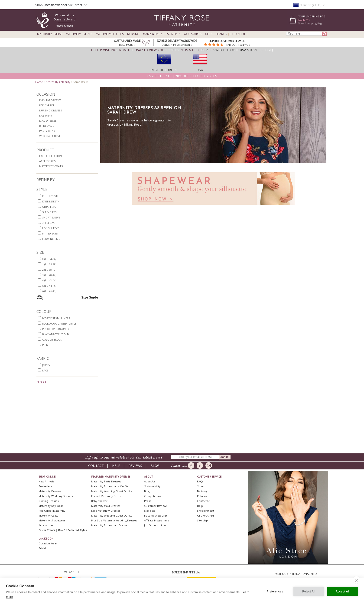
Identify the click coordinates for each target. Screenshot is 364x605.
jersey (46, 365)
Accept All (343, 592)
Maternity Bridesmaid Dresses (110, 525)
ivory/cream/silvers (56, 318)
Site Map (202, 520)
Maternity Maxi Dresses (106, 506)
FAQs (200, 481)
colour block (52, 340)
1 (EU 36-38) (49, 264)
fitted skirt (50, 233)
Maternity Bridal (50, 34)
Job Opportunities (155, 525)
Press (148, 501)
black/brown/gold (56, 334)
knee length (51, 201)
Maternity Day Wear (51, 506)
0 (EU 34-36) (49, 259)
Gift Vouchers (206, 516)
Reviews (135, 466)
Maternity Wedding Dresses (56, 496)
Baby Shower (99, 501)
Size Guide (90, 297)
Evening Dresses (50, 100)
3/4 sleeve (49, 223)
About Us (150, 481)
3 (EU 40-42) (49, 275)
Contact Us (204, 501)
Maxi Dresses (48, 121)
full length (51, 196)
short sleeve (51, 217)
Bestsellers (45, 486)
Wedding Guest (50, 136)
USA (200, 70)
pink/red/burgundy (56, 329)
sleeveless (49, 212)
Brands (221, 34)
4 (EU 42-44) (49, 280)
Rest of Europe (164, 70)
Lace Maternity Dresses (106, 511)
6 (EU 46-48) (49, 291)
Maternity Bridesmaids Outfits (110, 486)
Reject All (309, 592)
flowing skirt (52, 239)
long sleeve (51, 228)
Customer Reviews (156, 506)
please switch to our (229, 50)
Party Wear (47, 131)
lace (45, 370)
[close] (356, 580)
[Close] (267, 50)
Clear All (43, 382)
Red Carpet (47, 105)
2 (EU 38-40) (49, 270)
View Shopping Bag (310, 23)
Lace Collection (50, 156)
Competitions (153, 496)
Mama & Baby (153, 34)
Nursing (133, 34)
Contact (96, 466)
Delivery (202, 491)
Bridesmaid (47, 126)
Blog (155, 466)
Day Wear (46, 115)
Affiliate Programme (157, 520)
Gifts (209, 34)
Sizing (201, 486)
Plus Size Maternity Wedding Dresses (114, 520)
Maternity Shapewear (52, 520)
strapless (49, 207)
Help (116, 466)
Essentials (173, 34)
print (46, 345)
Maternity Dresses (79, 34)
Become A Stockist (156, 516)
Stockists (149, 511)
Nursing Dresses (50, 110)
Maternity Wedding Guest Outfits (112, 491)
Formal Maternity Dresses (107, 496)
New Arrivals (46, 481)
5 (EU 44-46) (49, 286)
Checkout (238, 34)
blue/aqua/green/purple (59, 324)
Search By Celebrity (58, 82)
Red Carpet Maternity (52, 511)
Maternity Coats (51, 166)
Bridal (42, 548)
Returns (202, 496)
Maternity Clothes (110, 34)
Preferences (275, 592)
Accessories (193, 34)
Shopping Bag (205, 511)
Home (39, 82)
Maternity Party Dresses (106, 481)
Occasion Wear (48, 543)
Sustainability (152, 486)
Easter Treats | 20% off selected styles (182, 76)
